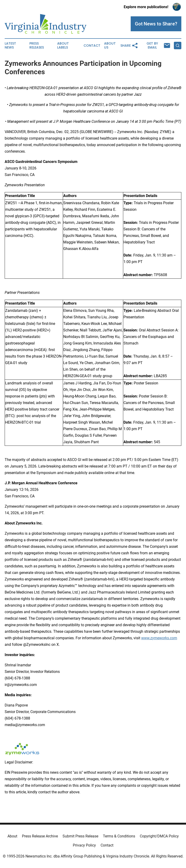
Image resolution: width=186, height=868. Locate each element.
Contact (92, 46)
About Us (110, 46)
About (12, 836)
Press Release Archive (40, 836)
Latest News (10, 46)
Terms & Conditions (119, 836)
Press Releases (37, 46)
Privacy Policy (84, 845)
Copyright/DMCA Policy (159, 836)
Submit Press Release (80, 836)
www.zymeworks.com (159, 638)
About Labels (63, 46)
